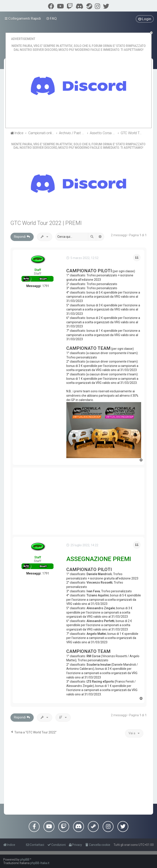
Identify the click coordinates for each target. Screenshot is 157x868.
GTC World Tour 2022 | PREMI (46, 223)
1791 (46, 286)
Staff (38, 270)
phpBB (25, 860)
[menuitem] (52, 18)
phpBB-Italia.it (40, 863)
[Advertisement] (78, 501)
